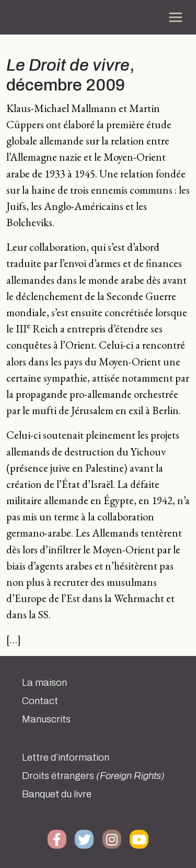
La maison (44, 683)
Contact (40, 701)
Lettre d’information (66, 758)
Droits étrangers (93, 776)
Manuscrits (46, 719)
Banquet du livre (57, 794)
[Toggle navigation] (176, 17)
